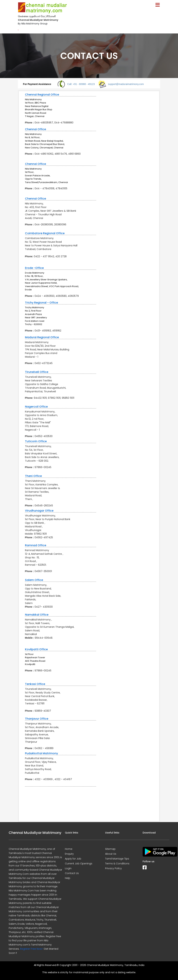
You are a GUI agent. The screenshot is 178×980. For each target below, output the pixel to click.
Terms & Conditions (117, 864)
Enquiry (69, 854)
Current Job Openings (79, 864)
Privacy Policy (113, 868)
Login (68, 868)
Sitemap (110, 849)
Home (69, 849)
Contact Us (72, 873)
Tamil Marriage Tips (117, 859)
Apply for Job (73, 859)
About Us (111, 854)
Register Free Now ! (32, 949)
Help (68, 878)
